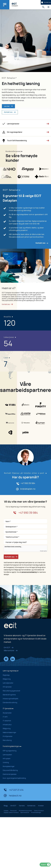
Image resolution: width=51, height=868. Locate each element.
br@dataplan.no (28, 489)
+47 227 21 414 (14, 790)
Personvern (14, 811)
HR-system (24, 759)
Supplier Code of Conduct (11, 812)
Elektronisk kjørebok (24, 774)
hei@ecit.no (13, 796)
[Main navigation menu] (5, 5)
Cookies (6, 811)
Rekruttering (24, 740)
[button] (25, 124)
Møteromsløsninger (24, 732)
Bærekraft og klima (24, 695)
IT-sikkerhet (24, 721)
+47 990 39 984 (28, 483)
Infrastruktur (24, 725)
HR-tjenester (24, 687)
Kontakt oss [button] (10, 112)
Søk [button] (43, 7)
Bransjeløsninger (24, 766)
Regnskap (24, 675)
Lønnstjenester (24, 683)
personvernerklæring (29, 572)
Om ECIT (9, 647)
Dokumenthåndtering (24, 770)
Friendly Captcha (43, 551)
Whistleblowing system (25, 811)
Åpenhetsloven (25, 812)
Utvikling (24, 762)
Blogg (6, 806)
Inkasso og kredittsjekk (24, 699)
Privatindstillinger (36, 812)
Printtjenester (24, 736)
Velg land (48, 7)
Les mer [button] (8, 106)
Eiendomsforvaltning (24, 702)
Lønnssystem (24, 755)
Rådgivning (24, 679)
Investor (41, 806)
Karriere (22, 806)
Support (45, 865)
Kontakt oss (46, 2)
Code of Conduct (39, 811)
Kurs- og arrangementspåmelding (24, 778)
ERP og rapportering (24, 751)
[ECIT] (14, 3)
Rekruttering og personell (24, 691)
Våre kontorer (11, 650)
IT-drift (24, 717)
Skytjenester (24, 713)
